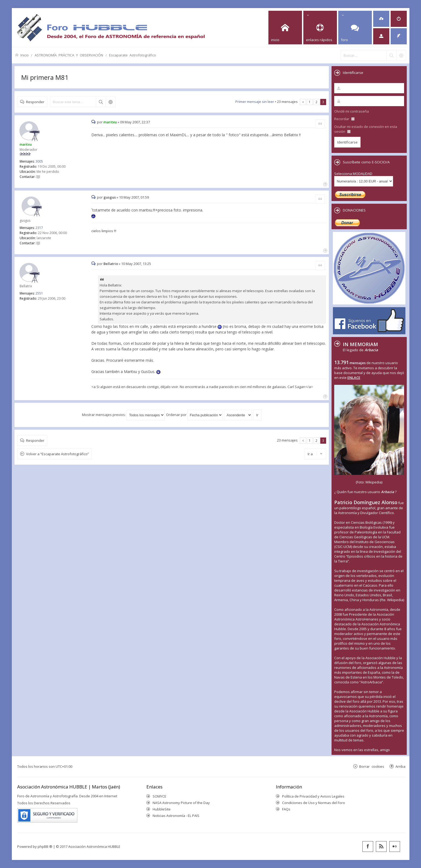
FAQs (286, 809)
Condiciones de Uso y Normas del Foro (314, 803)
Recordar (344, 119)
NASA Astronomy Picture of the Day (181, 803)
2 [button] (316, 102)
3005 (39, 161)
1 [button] (310, 102)
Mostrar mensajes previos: (123, 415)
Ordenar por (194, 415)
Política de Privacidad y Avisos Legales (313, 796)
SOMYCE (159, 796)
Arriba (400, 766)
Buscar (101, 102)
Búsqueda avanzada (110, 102)
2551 (39, 293)
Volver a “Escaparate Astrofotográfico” (57, 454)
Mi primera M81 (45, 77)
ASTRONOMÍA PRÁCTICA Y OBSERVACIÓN (69, 55)
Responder (35, 102)
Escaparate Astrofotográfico (133, 55)
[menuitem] (381, 19)
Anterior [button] (303, 102)
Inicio (25, 55)
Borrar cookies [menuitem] (372, 766)
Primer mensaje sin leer (255, 102)
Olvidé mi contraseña (352, 111)
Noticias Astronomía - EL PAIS (176, 816)
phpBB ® (45, 847)
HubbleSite (162, 809)
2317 (39, 228)
